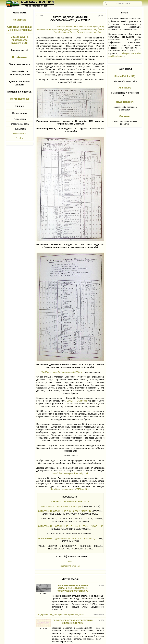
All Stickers (125, 88)
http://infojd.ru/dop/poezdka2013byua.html (70, 489)
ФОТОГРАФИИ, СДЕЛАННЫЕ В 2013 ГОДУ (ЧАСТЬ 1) (64, 511)
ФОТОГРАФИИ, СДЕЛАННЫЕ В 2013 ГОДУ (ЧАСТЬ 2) (70, 526)
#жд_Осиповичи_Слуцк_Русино (69, 32)
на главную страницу (70, 566)
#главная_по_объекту (94, 32)
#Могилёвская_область (93, 29)
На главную (20, 20)
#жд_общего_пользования (74, 27)
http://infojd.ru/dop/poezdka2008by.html (70, 473)
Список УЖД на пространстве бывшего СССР (20, 40)
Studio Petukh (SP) (125, 76)
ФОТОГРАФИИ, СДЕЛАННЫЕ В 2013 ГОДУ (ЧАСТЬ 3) (66, 538)
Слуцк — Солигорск (77, 401)
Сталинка (125, 116)
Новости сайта (20, 134)
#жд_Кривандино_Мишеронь (50, 615)
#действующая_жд (96, 27)
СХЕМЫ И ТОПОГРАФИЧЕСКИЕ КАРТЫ (70, 502)
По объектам (20, 57)
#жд (59, 27)
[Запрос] (123, 4)
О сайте (20, 138)
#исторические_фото (74, 615)
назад (70, 561)
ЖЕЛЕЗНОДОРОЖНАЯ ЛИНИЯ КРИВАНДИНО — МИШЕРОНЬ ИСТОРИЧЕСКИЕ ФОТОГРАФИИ (73, 588)
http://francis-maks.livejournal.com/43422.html (62, 372)
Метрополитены (20, 99)
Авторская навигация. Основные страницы (20, 28)
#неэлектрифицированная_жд (51, 29)
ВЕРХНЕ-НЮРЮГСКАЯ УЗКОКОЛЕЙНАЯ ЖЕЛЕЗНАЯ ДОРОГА (73, 622)
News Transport (125, 102)
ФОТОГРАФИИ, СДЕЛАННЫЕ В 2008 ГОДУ (61, 506)
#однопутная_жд (74, 29)
